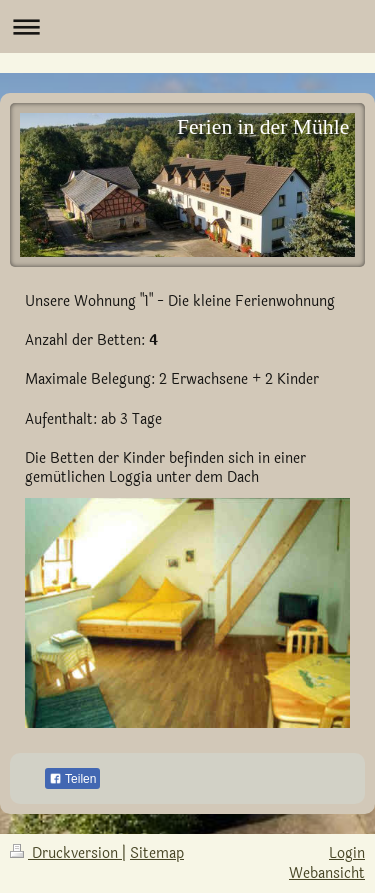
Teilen (72, 779)
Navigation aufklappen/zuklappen (187, 26)
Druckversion (66, 853)
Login (347, 853)
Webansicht (327, 873)
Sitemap (157, 853)
